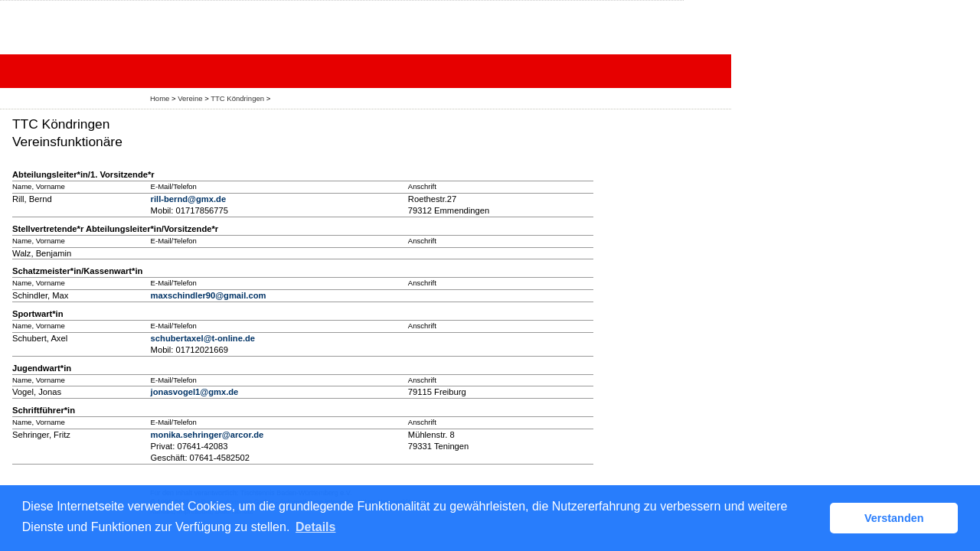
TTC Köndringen (237, 98)
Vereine (190, 98)
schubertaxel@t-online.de (203, 338)
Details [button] (315, 527)
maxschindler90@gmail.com (209, 295)
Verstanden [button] (894, 518)
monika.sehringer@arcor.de (207, 435)
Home (160, 98)
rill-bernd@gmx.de (189, 199)
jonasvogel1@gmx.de (195, 392)
